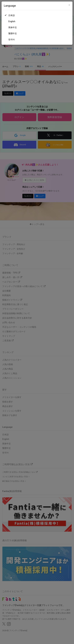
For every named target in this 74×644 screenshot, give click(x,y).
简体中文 (13, 27)
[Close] (69, 5)
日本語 (12, 15)
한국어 (12, 39)
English (12, 21)
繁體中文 (13, 33)
